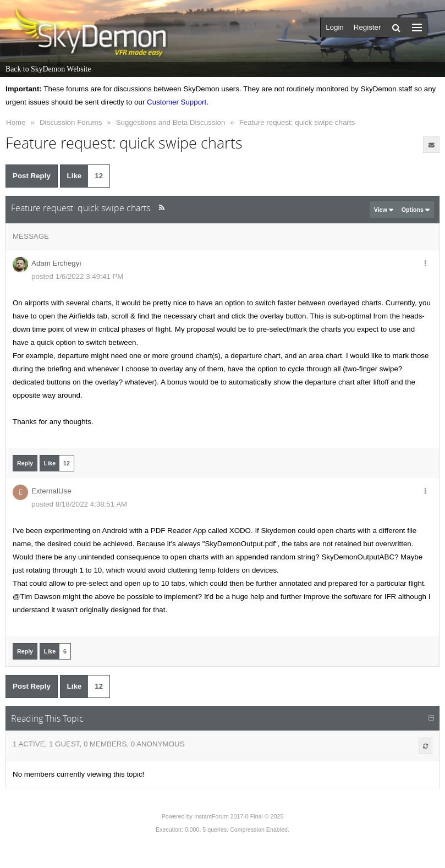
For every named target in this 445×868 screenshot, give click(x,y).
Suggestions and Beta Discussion (171, 122)
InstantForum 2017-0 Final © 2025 (239, 816)
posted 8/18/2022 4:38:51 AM (79, 504)
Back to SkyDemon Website (48, 69)
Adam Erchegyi (56, 263)
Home (16, 122)
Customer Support (177, 102)
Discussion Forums (71, 122)
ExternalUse (51, 491)
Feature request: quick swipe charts (297, 122)
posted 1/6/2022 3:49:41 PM (77, 276)
